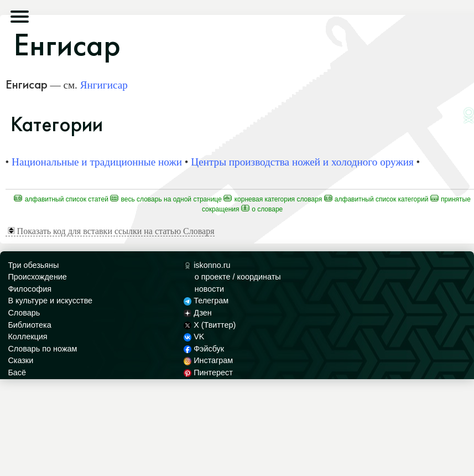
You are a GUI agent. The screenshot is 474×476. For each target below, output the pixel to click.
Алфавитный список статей (61, 199)
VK (194, 337)
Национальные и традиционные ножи (97, 162)
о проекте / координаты (238, 277)
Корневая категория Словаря (273, 199)
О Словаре (262, 209)
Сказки (20, 360)
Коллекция (27, 337)
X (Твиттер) (210, 325)
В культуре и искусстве (50, 301)
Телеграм (206, 301)
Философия (30, 289)
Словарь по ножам (42, 349)
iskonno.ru (207, 265)
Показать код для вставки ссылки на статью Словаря (111, 231)
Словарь (24, 313)
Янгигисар (104, 85)
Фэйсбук (204, 349)
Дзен (198, 313)
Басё (17, 372)
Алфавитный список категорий (376, 199)
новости (209, 289)
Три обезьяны (33, 265)
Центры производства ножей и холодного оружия (302, 162)
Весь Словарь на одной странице (166, 199)
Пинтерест (208, 372)
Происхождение (37, 277)
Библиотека (29, 325)
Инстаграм (208, 360)
